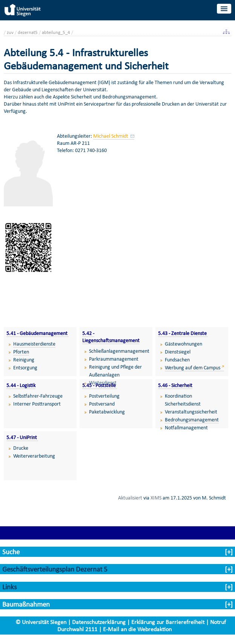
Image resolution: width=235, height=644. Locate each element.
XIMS (156, 498)
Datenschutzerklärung (99, 622)
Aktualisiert (130, 498)
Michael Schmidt (111, 136)
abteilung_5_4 (56, 32)
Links (9, 587)
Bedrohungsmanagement (192, 420)
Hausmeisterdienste (34, 344)
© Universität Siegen (41, 622)
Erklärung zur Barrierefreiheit (168, 622)
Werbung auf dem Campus (193, 368)
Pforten (21, 352)
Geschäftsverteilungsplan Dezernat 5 (55, 569)
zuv (10, 32)
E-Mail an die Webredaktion (137, 629)
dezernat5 (28, 32)
